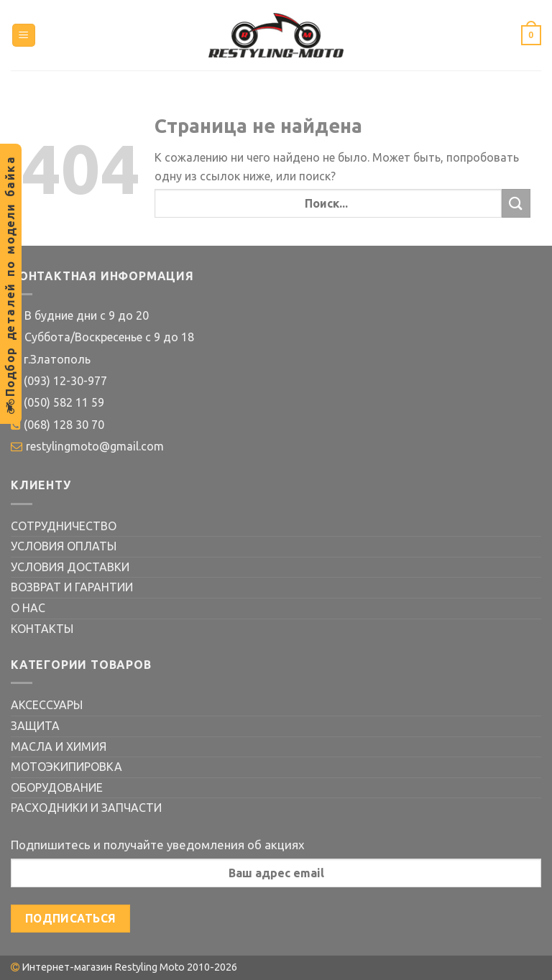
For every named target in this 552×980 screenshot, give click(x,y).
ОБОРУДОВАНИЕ (57, 787)
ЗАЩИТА (35, 726)
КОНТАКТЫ (42, 629)
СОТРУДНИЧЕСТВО (64, 526)
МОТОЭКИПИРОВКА (66, 767)
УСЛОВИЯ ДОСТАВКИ (70, 567)
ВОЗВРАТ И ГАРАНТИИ (72, 587)
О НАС (28, 608)
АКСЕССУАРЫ (47, 705)
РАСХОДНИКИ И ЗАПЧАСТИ (86, 808)
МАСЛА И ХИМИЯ (59, 746)
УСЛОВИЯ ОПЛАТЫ (64, 546)
